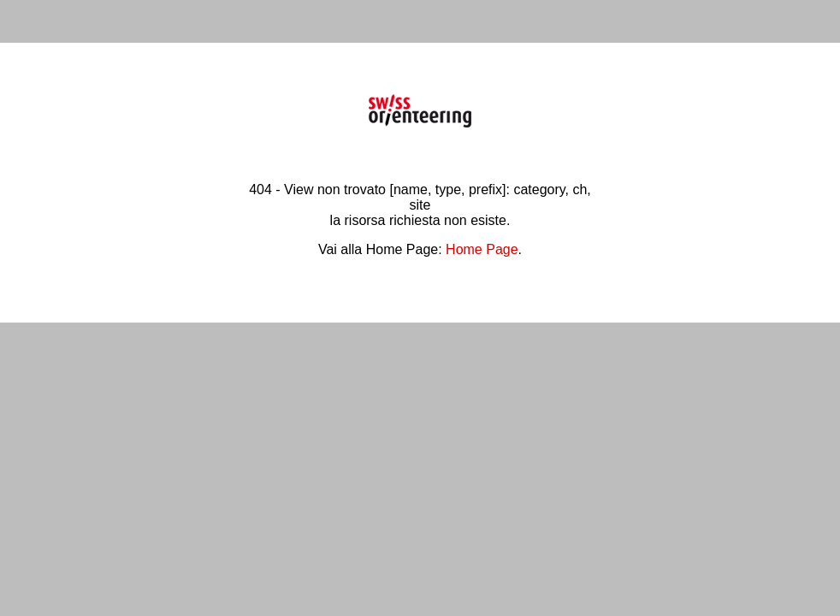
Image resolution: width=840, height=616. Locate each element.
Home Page (482, 249)
